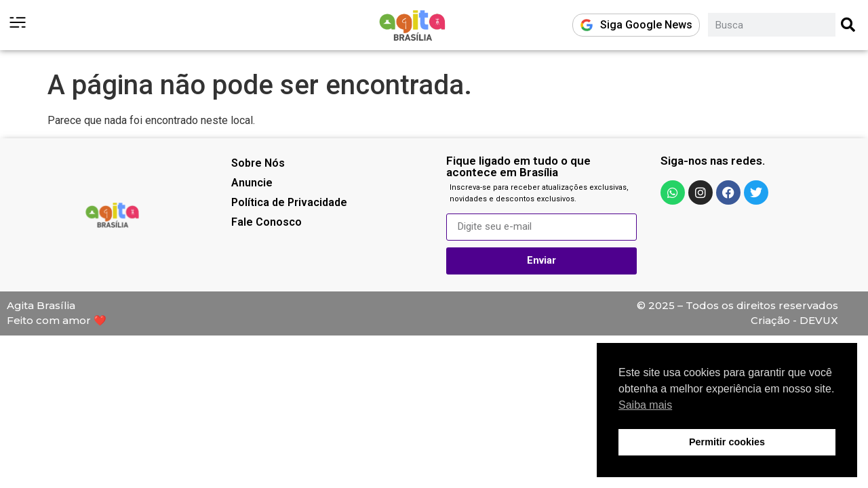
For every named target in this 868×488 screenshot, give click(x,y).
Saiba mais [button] (645, 405)
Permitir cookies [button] (727, 442)
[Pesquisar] (849, 25)
